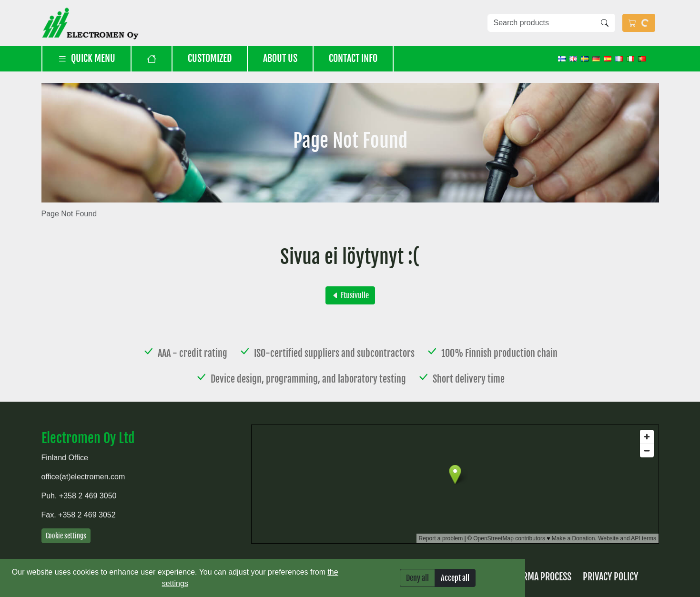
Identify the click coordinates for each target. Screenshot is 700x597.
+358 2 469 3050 (88, 496)
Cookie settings (66, 536)
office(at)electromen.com (83, 477)
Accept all (455, 578)
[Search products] (541, 23)
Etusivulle (350, 295)
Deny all (417, 578)
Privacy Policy (610, 577)
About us (280, 58)
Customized (210, 58)
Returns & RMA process (526, 577)
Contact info (353, 58)
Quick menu (86, 58)
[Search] (605, 23)
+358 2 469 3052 (87, 515)
